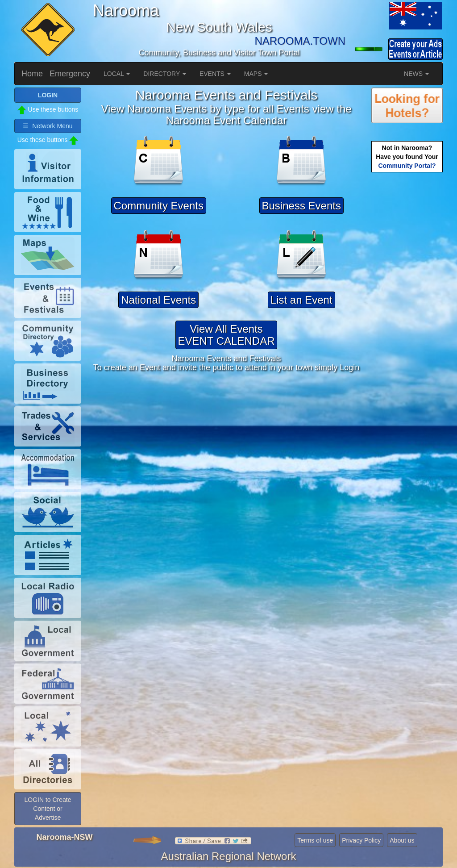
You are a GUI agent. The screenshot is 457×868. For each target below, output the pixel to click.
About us (402, 840)
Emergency (70, 74)
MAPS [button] (256, 74)
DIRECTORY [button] (165, 74)
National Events (158, 300)
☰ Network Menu (48, 126)
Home (32, 74)
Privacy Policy (361, 840)
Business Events (301, 206)
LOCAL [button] (117, 74)
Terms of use (315, 840)
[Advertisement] (407, 315)
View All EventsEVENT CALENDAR (226, 335)
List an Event (301, 300)
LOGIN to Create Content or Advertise (48, 809)
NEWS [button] (416, 74)
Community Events (159, 206)
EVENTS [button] (215, 74)
